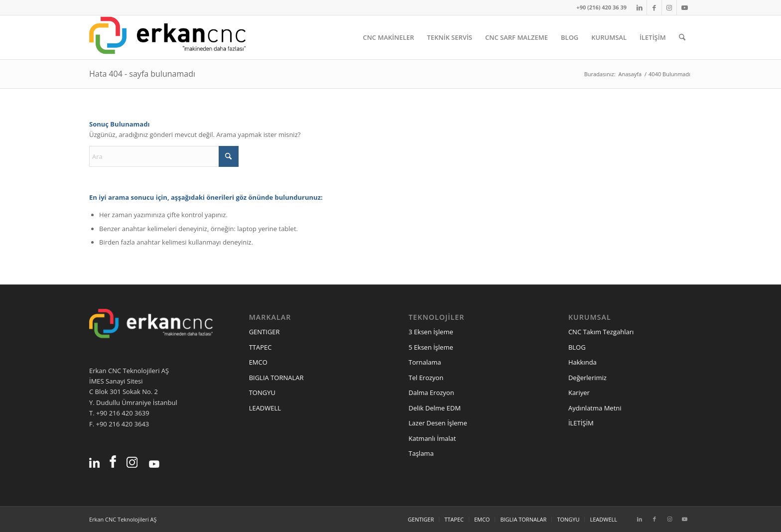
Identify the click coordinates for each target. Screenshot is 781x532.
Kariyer (579, 393)
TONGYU (262, 393)
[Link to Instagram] (669, 7)
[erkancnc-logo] (167, 37)
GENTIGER (264, 332)
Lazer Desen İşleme (438, 423)
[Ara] (682, 37)
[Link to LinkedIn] (639, 7)
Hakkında (583, 362)
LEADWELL (265, 408)
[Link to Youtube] (684, 7)
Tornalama (425, 362)
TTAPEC (260, 347)
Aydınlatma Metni (595, 408)
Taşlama (421, 453)
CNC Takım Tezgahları (601, 332)
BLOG (577, 347)
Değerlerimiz (587, 378)
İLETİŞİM (581, 423)
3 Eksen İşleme (431, 332)
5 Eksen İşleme (431, 347)
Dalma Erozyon (431, 393)
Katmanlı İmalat (432, 438)
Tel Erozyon (426, 378)
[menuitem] (388, 37)
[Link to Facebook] (654, 7)
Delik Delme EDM (435, 408)
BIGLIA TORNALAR (276, 378)
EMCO (258, 362)
